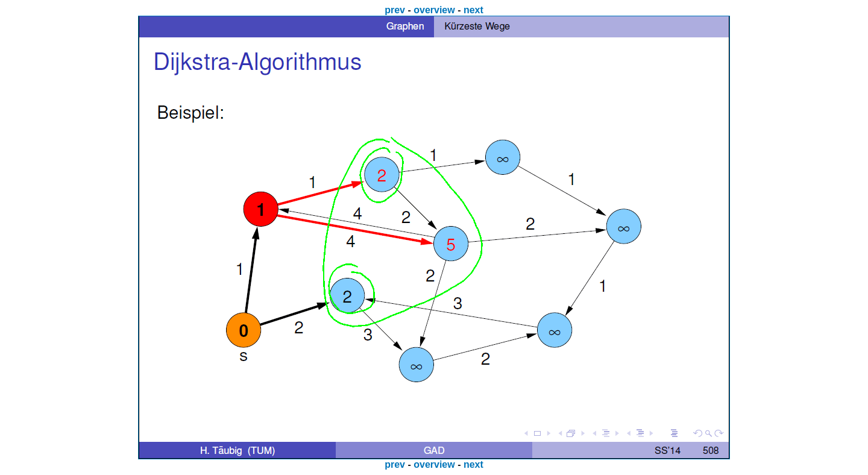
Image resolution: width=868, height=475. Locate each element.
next (473, 10)
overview (434, 10)
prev (395, 10)
